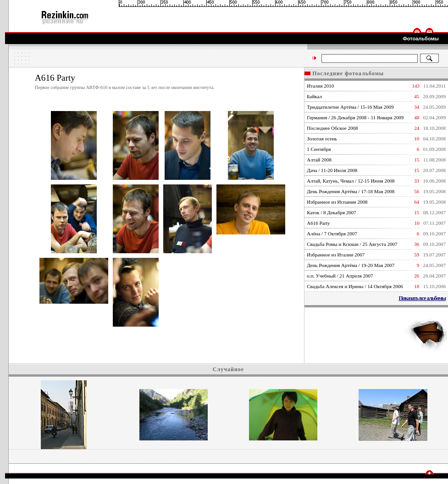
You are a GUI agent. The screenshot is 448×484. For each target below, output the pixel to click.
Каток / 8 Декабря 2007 (332, 212)
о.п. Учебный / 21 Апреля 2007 (340, 276)
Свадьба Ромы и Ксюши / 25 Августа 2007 (352, 244)
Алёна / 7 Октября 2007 (332, 234)
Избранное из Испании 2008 (337, 202)
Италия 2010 (320, 86)
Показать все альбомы (422, 298)
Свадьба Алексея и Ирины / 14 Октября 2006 (355, 286)
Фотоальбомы (421, 39)
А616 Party (318, 223)
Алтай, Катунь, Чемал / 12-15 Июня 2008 (351, 181)
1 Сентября (319, 149)
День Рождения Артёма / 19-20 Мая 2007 (351, 265)
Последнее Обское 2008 (332, 128)
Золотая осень (322, 139)
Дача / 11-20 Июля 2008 (332, 170)
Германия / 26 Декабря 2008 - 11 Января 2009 (355, 117)
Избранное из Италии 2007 (336, 255)
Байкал (314, 96)
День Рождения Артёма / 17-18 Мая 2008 (351, 191)
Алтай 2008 (319, 160)
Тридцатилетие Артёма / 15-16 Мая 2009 (350, 107)
